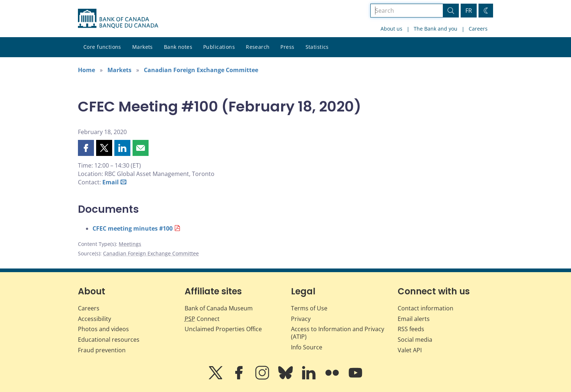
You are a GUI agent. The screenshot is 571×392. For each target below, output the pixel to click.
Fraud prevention (102, 350)
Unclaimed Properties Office (223, 329)
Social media (415, 340)
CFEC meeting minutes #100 (133, 228)
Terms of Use (309, 308)
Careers (478, 29)
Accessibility (94, 319)
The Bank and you (436, 29)
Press (287, 47)
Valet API (410, 350)
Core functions (102, 47)
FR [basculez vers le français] (469, 11)
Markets (143, 47)
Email (111, 182)
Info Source (307, 347)
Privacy (301, 319)
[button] (86, 148)
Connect (202, 319)
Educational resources (109, 340)
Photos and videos (103, 329)
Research (258, 47)
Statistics (317, 47)
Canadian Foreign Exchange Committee (201, 70)
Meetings (130, 244)
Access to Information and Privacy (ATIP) (338, 333)
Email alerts (414, 319)
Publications (219, 47)
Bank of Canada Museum (219, 308)
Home (86, 70)
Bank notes (178, 47)
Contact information (426, 308)
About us (391, 29)
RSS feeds (411, 329)
